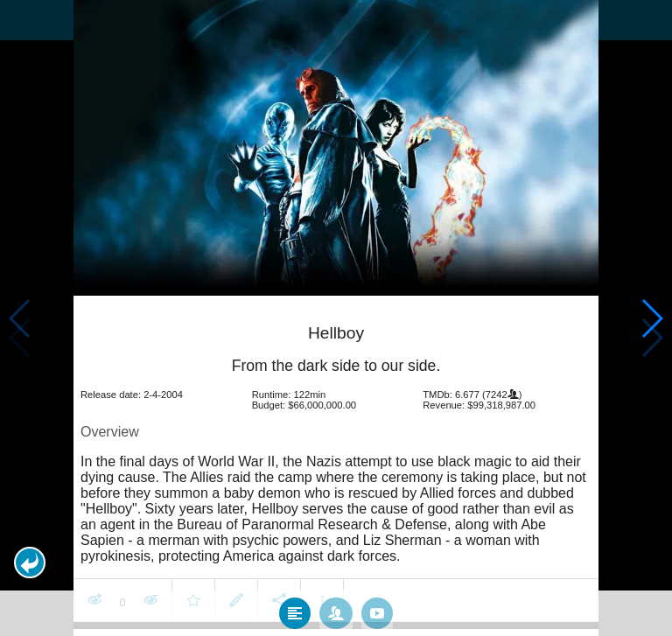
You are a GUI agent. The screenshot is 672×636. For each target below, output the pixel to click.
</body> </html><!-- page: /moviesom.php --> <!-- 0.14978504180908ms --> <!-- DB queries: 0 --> (336, 318)
